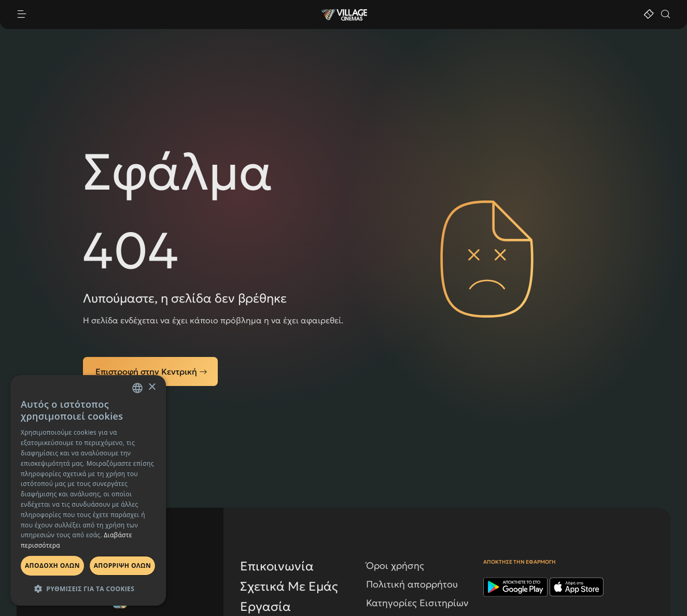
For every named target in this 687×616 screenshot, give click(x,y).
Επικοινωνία (277, 566)
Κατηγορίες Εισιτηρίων (417, 603)
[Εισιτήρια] (649, 15)
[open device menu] (168, 15)
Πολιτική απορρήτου (412, 584)
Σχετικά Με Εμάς (289, 586)
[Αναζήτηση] (665, 15)
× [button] (152, 387)
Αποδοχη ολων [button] (52, 565)
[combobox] (137, 388)
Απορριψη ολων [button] (122, 565)
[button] (88, 589)
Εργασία (265, 607)
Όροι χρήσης (395, 565)
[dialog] (88, 490)
